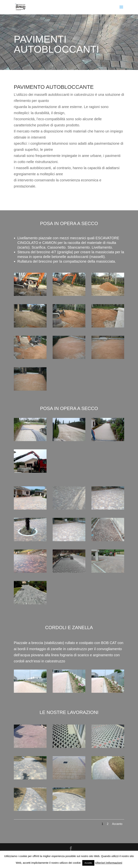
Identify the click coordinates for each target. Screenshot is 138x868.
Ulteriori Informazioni (109, 863)
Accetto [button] (88, 863)
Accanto (117, 824)
